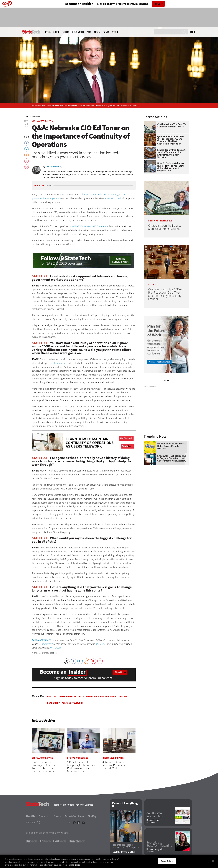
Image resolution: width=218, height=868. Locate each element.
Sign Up (157, 4)
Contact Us (44, 816)
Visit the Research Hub (124, 852)
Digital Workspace (36, 117)
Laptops (122, 697)
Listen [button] (41, 186)
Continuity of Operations (62, 697)
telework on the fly (114, 198)
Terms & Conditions (74, 816)
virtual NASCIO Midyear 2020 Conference (88, 226)
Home (27, 117)
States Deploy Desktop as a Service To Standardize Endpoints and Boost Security (171, 154)
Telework (78, 703)
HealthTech (77, 841)
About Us (30, 816)
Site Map (92, 816)
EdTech (45, 841)
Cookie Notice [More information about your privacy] (74, 865)
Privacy (57, 816)
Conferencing (108, 697)
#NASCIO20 (55, 648)
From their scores (56, 363)
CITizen (97, 32)
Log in (193, 32)
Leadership (54, 703)
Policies (66, 703)
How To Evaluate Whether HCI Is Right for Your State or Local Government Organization (171, 167)
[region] (109, 861)
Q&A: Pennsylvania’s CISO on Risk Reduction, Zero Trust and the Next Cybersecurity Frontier (171, 140)
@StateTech (47, 644)
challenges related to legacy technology (98, 194)
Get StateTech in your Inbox (155, 815)
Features (65, 32)
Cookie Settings (167, 861)
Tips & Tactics (78, 32)
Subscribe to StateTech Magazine (159, 844)
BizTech (31, 841)
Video (89, 32)
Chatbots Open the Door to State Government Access (172, 125)
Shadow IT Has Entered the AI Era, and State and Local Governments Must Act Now (172, 458)
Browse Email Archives (153, 821)
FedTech (60, 841)
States (56, 32)
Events (106, 32)
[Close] (213, 861)
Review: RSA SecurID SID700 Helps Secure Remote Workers (172, 446)
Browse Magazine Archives (155, 850)
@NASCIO (100, 644)
